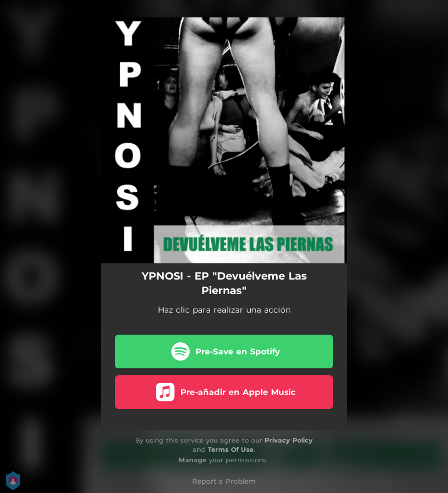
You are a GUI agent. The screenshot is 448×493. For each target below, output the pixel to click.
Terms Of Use (231, 449)
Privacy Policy (289, 440)
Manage (193, 460)
